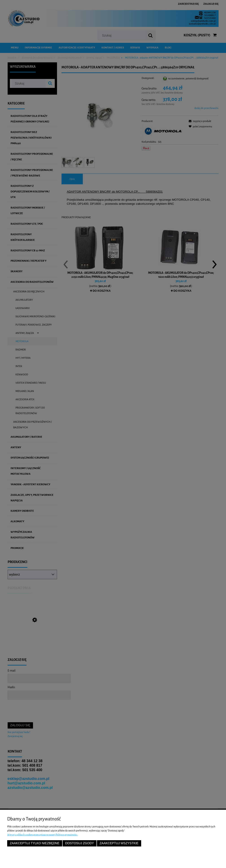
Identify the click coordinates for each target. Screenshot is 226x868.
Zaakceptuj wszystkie (119, 843)
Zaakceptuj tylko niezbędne (35, 843)
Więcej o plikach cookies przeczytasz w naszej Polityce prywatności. (43, 835)
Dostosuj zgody (79, 843)
